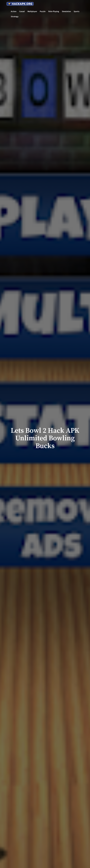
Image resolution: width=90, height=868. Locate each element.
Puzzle (43, 11)
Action (14, 11)
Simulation (66, 11)
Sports (77, 11)
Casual (22, 11)
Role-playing (54, 11)
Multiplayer (32, 11)
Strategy (15, 16)
